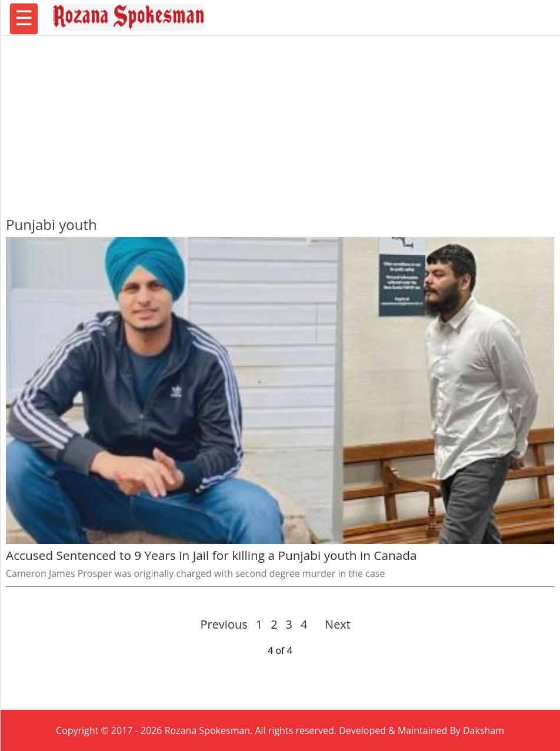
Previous (224, 624)
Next (333, 624)
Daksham (484, 730)
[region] (280, 121)
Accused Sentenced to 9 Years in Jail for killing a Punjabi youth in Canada (211, 555)
